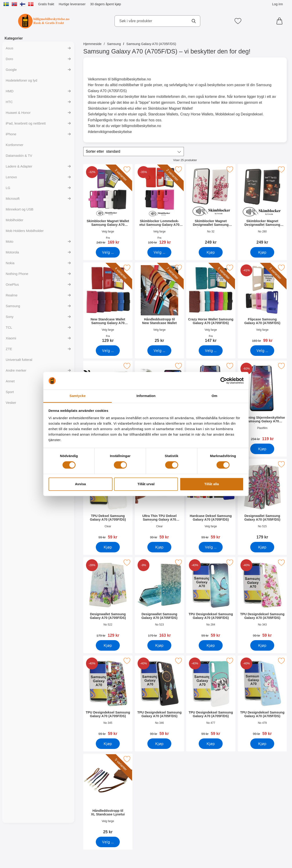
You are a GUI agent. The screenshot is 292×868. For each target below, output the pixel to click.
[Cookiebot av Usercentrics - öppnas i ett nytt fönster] (224, 381)
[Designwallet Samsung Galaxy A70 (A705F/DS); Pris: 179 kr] (262, 501)
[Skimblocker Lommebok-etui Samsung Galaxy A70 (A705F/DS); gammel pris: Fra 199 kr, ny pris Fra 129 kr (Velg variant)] (159, 206)
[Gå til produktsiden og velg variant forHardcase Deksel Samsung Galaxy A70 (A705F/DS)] (211, 547)
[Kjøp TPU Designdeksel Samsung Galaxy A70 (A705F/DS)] (211, 645)
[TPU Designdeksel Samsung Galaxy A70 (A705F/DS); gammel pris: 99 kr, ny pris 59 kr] (211, 599)
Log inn (278, 4)
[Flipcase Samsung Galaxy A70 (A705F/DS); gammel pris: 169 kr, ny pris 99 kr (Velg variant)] (262, 304)
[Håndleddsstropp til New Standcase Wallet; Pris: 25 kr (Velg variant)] (159, 304)
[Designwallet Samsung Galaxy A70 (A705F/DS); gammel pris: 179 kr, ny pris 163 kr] (159, 599)
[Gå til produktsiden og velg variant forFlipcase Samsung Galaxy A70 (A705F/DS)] (262, 351)
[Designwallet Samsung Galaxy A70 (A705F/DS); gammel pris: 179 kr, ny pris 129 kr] (108, 599)
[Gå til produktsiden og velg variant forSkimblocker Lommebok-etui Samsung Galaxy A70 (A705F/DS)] (159, 252)
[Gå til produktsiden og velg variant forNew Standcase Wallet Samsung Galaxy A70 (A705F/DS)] (108, 351)
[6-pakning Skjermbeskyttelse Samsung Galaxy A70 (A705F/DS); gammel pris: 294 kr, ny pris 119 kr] (262, 402)
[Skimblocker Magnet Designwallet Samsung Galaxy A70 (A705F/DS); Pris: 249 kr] (211, 206)
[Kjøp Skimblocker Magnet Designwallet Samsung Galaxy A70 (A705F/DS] (211, 252)
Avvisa (81, 484)
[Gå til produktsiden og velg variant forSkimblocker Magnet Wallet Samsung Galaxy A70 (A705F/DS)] (108, 252)
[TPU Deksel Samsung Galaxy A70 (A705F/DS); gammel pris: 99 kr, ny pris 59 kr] (108, 501)
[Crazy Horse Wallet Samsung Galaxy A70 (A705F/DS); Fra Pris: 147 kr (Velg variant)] (211, 304)
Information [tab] (146, 396)
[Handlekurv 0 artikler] (281, 21)
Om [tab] (214, 396)
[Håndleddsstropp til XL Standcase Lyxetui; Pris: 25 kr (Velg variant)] (108, 795)
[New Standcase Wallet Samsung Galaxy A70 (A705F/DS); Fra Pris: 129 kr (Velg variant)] (108, 304)
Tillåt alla (212, 484)
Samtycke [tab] (78, 396)
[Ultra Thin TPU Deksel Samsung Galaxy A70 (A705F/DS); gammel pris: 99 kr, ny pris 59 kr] (159, 501)
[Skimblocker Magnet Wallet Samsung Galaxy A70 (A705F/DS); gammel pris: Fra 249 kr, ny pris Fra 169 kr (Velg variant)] (108, 206)
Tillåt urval (146, 484)
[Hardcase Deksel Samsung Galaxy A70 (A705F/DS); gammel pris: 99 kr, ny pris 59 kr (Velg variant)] (211, 501)
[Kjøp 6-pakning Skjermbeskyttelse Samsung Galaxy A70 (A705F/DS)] (262, 449)
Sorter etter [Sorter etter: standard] (103, 152)
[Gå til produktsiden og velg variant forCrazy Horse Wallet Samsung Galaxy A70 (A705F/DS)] (211, 351)
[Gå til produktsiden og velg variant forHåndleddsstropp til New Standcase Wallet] (159, 351)
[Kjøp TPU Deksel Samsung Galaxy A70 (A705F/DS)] (108, 547)
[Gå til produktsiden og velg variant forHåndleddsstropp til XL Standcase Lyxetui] (108, 842)
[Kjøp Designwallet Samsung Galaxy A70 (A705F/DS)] (262, 547)
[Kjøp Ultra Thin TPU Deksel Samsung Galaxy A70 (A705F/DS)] (159, 547)
